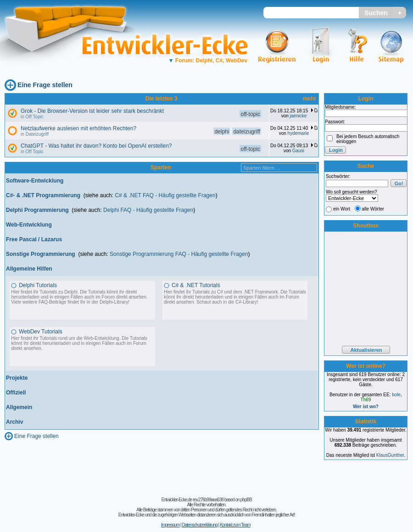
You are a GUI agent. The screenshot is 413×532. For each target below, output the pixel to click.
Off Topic (35, 117)
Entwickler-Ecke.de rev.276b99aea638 (192, 500)
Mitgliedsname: (340, 107)
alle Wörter (373, 209)
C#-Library (246, 302)
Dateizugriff (37, 134)
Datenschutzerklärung (199, 525)
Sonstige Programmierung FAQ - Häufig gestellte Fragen (179, 254)
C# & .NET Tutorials (196, 285)
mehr (310, 99)
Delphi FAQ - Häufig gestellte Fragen (148, 210)
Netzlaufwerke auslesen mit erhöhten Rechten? (78, 128)
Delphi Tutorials (38, 285)
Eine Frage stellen (45, 85)
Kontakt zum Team (235, 525)
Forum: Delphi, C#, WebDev (208, 61)
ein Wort (342, 209)
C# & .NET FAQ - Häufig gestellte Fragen (165, 195)
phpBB (246, 500)
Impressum (170, 525)
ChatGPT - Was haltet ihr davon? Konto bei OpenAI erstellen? (96, 146)
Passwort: (335, 122)
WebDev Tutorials (40, 332)
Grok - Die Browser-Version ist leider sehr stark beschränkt (92, 111)
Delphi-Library (114, 302)
